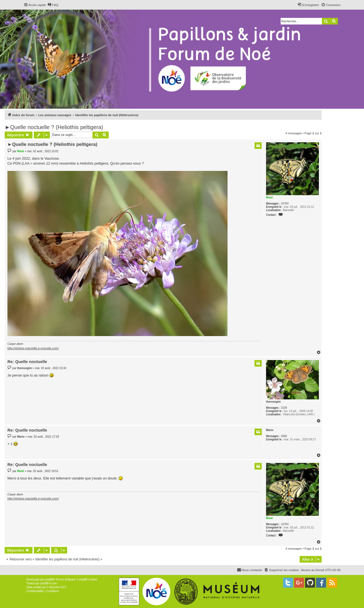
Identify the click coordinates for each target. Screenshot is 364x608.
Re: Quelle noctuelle (27, 362)
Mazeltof (54, 587)
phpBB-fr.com (49, 583)
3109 (284, 408)
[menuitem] (53, 5)
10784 (285, 204)
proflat (37, 587)
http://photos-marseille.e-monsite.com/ (33, 348)
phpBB (49, 580)
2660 (284, 436)
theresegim (273, 402)
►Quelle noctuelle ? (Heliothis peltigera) (54, 127)
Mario (270, 430)
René (269, 197)
